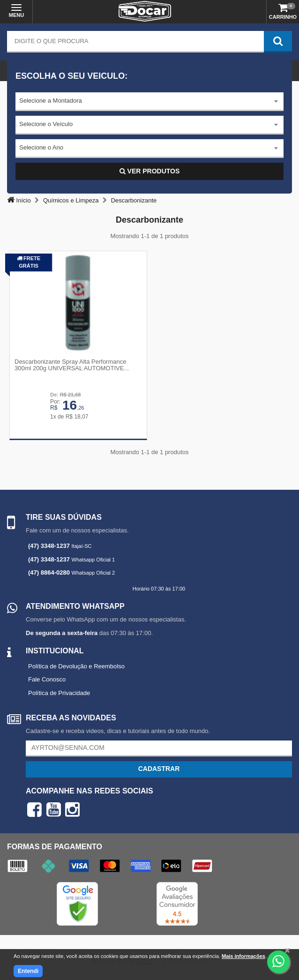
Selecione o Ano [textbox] (41, 147)
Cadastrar (159, 769)
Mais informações (243, 956)
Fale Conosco (47, 679)
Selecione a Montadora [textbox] (51, 101)
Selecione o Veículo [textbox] (46, 124)
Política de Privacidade (59, 693)
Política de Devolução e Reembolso (76, 666)
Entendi (28, 971)
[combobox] (149, 102)
